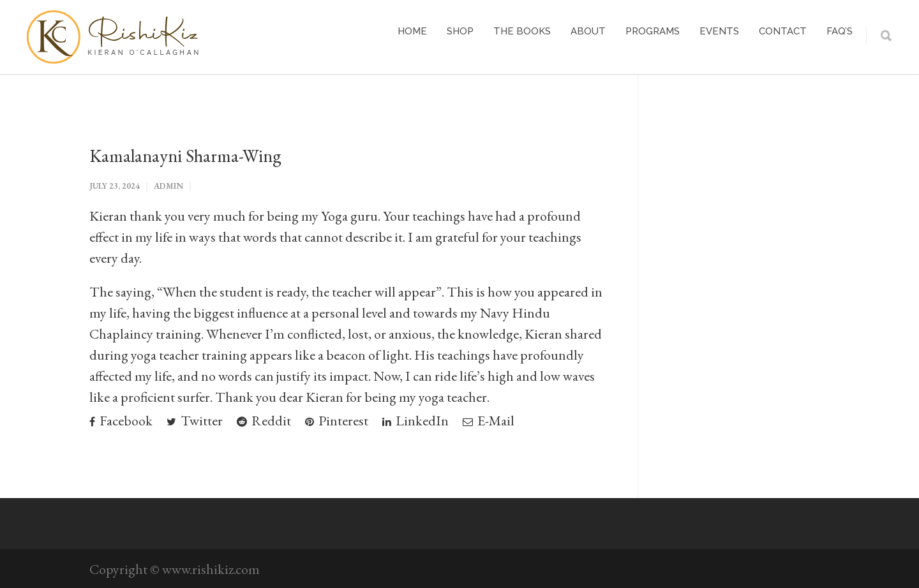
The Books (522, 31)
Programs (653, 31)
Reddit (264, 421)
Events (719, 31)
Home (412, 31)
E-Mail (489, 421)
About (588, 31)
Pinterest (337, 421)
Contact (783, 31)
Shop (460, 31)
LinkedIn (415, 421)
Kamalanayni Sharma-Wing (185, 156)
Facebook (121, 421)
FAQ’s (840, 31)
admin (168, 186)
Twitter (195, 421)
